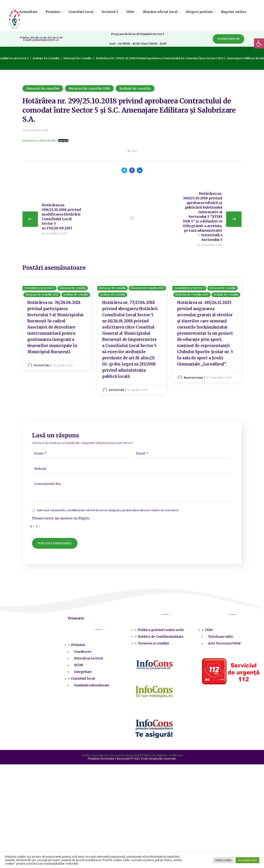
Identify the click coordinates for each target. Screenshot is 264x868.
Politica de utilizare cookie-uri (162, 755)
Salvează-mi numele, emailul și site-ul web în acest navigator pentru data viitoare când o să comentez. (108, 510)
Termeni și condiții (153, 643)
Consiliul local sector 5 (39, 288)
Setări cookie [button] (223, 860)
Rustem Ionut (193, 378)
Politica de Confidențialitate (161, 637)
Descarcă (63, 141)
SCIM (79, 665)
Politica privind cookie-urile (161, 630)
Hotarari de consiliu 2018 (89, 88)
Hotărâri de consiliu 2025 (192, 295)
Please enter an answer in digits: (61, 518)
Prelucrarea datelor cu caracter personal (110, 755)
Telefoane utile (221, 637)
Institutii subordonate (92, 685)
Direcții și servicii (89, 658)
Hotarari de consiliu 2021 (42, 295)
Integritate (83, 672)
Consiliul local (83, 678)
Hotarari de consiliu (78, 58)
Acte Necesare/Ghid (224, 643)
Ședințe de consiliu (46, 58)
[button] (259, 43)
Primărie (78, 645)
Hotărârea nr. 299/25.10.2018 (39, 141)
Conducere (83, 652)
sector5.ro (42, 365)
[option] (57, 324)
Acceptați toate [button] (247, 860)
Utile (209, 630)
